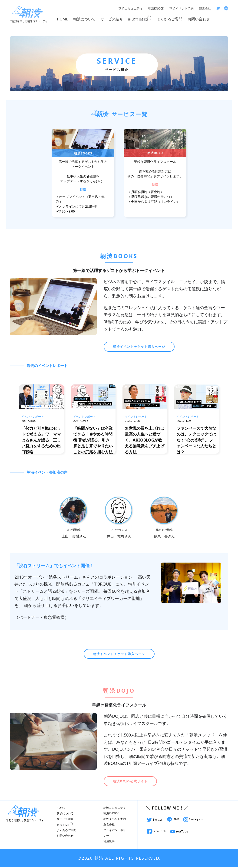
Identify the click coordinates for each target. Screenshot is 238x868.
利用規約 (109, 842)
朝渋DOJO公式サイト (130, 782)
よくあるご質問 (169, 19)
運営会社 (205, 8)
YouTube (179, 832)
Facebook (157, 832)
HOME (63, 19)
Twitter (155, 820)
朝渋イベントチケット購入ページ (139, 347)
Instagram (193, 820)
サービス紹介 (112, 19)
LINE (173, 820)
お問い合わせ (199, 19)
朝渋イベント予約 (182, 8)
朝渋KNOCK (156, 8)
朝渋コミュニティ (131, 8)
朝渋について (84, 19)
